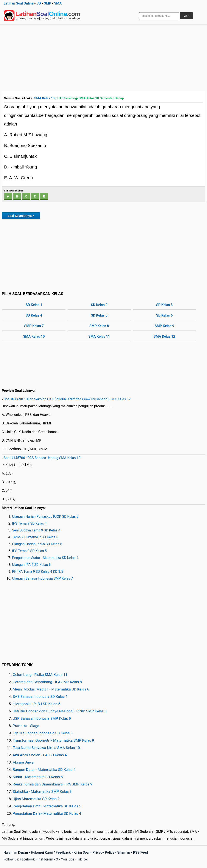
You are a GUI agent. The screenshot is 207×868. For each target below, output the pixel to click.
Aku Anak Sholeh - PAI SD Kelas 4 (40, 755)
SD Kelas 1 (34, 305)
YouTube (68, 859)
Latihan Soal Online (19, 3)
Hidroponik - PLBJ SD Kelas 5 (37, 704)
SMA (58, 3)
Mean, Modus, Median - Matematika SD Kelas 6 (51, 689)
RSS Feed (141, 852)
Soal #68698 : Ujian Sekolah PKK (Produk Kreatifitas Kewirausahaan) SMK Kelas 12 (67, 399)
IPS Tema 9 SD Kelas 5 (29, 551)
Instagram (45, 859)
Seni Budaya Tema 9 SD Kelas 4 (36, 530)
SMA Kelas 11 (99, 336)
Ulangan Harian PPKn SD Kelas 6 (37, 544)
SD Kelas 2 (99, 305)
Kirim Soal (82, 852)
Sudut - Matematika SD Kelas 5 (38, 777)
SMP (47, 3)
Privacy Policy (103, 852)
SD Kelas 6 (164, 315)
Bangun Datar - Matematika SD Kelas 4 (44, 770)
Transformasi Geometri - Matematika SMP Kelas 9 (53, 740)
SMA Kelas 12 (164, 336)
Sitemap (124, 852)
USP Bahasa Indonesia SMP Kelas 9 (42, 718)
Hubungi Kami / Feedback (51, 852)
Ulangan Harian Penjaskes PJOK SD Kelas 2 (45, 517)
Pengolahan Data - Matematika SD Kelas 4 (47, 813)
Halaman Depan (16, 852)
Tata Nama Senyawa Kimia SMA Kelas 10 (46, 748)
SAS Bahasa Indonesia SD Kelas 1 (40, 697)
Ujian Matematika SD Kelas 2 (36, 799)
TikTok (82, 859)
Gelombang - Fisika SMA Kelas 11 (40, 675)
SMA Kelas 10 (44, 98)
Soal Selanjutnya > (21, 216)
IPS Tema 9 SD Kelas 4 (29, 523)
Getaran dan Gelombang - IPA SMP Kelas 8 (47, 682)
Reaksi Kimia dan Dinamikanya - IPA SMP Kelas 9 (53, 784)
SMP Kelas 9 (164, 326)
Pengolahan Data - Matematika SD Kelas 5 (47, 806)
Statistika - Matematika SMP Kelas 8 (42, 791)
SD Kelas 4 (34, 315)
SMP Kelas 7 (34, 326)
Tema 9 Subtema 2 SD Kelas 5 (35, 537)
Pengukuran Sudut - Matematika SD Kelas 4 (45, 558)
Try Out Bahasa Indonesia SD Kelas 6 (43, 733)
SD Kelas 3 (164, 305)
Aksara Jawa (23, 762)
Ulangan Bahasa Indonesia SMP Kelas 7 (43, 578)
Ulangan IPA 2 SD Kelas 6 (31, 565)
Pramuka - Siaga (26, 726)
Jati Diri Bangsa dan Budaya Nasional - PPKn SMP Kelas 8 (60, 711)
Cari (187, 16)
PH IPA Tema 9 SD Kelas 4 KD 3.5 (38, 572)
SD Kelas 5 (99, 315)
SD (39, 3)
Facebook (27, 859)
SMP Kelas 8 (99, 326)
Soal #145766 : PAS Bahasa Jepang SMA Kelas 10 (42, 458)
